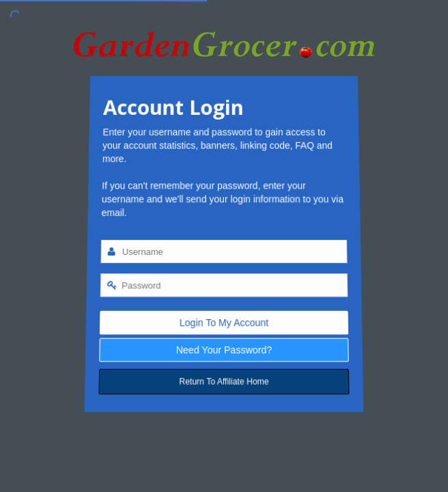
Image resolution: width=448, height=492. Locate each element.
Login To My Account (224, 324)
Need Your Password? (224, 351)
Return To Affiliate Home (224, 384)
